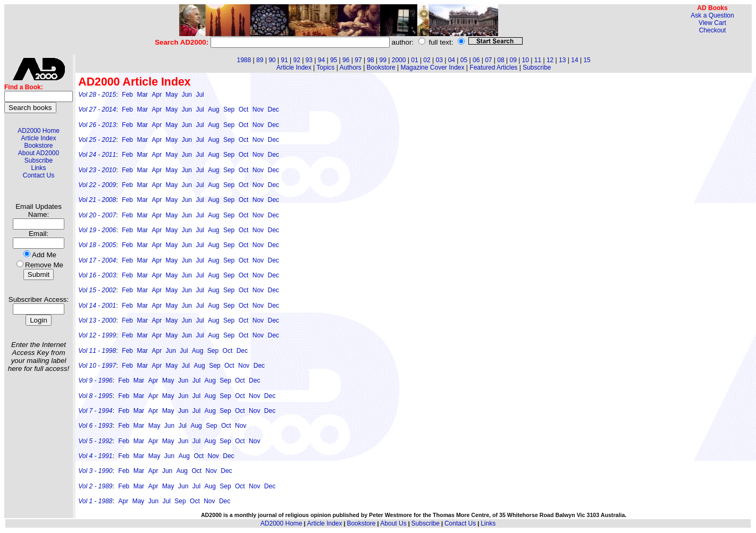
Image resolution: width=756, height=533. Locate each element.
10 (526, 60)
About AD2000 (39, 153)
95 (334, 60)
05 (464, 60)
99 (383, 60)
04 (452, 60)
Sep (229, 109)
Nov (258, 109)
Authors (350, 67)
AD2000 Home (39, 131)
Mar (142, 95)
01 (414, 60)
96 (346, 60)
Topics (325, 67)
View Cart (712, 23)
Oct (244, 109)
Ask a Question (712, 15)
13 (562, 60)
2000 (399, 60)
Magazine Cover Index (432, 67)
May (172, 95)
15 (587, 60)
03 (439, 60)
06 (476, 60)
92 (296, 60)
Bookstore (38, 146)
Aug (213, 109)
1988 (244, 60)
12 (550, 60)
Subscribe (39, 160)
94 (321, 60)
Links (38, 168)
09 (513, 60)
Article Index (38, 138)
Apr (157, 95)
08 (501, 60)
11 (538, 60)
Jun (187, 95)
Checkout (713, 30)
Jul (200, 95)
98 (370, 60)
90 (272, 60)
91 (284, 60)
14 (574, 60)
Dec (274, 109)
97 (358, 60)
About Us (393, 523)
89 (260, 60)
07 (488, 60)
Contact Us (39, 175)
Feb (127, 95)
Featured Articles (493, 67)
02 (427, 60)
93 (309, 60)
